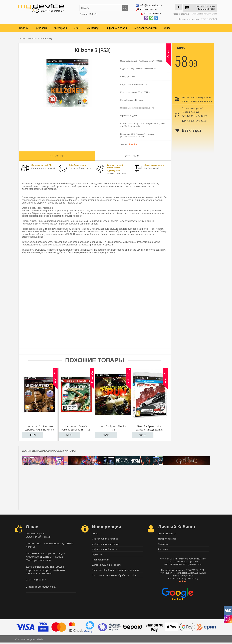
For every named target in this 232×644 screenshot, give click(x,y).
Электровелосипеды (145, 27)
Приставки (41, 27)
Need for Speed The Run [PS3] (113, 427)
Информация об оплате (105, 550)
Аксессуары (60, 27)
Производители (101, 562)
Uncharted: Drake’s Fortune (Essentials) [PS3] (76, 427)
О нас (167, 27)
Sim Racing (92, 27)
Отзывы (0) (133, 155)
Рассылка (163, 550)
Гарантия (97, 556)
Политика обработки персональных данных (116, 573)
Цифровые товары (116, 27)
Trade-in (23, 27)
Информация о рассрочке (106, 544)
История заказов (167, 538)
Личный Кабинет (167, 533)
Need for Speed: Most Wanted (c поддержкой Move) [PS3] (150, 429)
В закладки (188, 129)
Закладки (163, 544)
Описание (57, 155)
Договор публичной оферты (107, 568)
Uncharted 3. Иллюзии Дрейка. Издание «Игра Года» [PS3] (40, 429)
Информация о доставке (105, 538)
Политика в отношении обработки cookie (114, 579)
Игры (77, 27)
